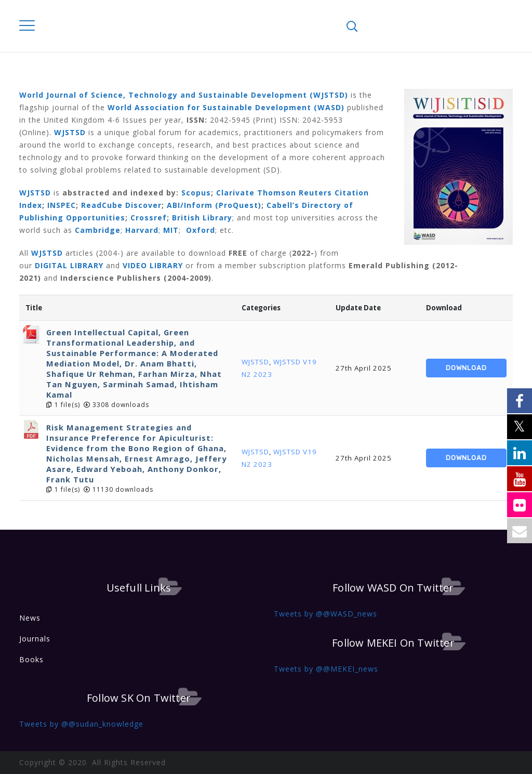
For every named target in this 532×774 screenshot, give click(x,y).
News (30, 618)
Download (466, 368)
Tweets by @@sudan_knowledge (81, 724)
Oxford (201, 230)
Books (31, 659)
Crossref (149, 218)
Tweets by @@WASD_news (325, 614)
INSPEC (62, 205)
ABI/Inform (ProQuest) (214, 205)
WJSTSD (255, 362)
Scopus (196, 193)
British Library (202, 218)
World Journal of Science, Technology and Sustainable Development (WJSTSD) (184, 95)
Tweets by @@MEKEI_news (326, 669)
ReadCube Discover (121, 205)
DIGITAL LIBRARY (69, 265)
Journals (35, 639)
